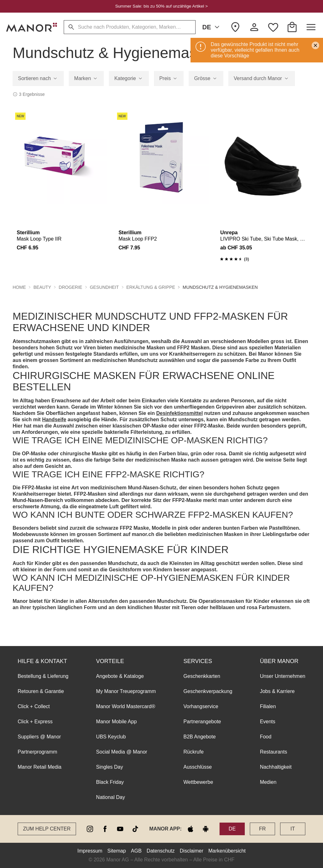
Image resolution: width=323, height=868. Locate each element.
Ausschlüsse (198, 767)
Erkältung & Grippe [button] (151, 287)
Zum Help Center (47, 829)
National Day (111, 797)
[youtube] (120, 829)
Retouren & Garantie (41, 691)
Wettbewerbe (198, 782)
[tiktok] (135, 829)
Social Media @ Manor (122, 752)
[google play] (206, 829)
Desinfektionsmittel (179, 413)
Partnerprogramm (37, 752)
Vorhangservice (201, 706)
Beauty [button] (42, 287)
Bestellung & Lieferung (43, 676)
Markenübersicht (227, 851)
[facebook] (105, 829)
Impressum (90, 851)
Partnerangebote (202, 722)
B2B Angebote (200, 737)
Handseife (54, 419)
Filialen (268, 706)
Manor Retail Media (40, 767)
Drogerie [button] (70, 287)
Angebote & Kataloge (120, 676)
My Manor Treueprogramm (126, 691)
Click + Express (35, 722)
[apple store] (191, 829)
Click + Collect (34, 706)
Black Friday (110, 782)
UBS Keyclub (111, 737)
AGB (136, 851)
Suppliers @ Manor (39, 737)
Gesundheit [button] (104, 287)
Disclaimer (192, 851)
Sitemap (117, 851)
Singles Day (110, 767)
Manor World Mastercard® (126, 706)
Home (19, 287)
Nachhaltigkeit (276, 767)
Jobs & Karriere (277, 691)
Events (268, 722)
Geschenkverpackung (208, 691)
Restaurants (273, 752)
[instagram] (90, 829)
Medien (268, 782)
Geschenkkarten (202, 676)
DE (212, 27)
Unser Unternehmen (283, 676)
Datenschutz (161, 851)
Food (266, 737)
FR (262, 829)
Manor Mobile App (117, 722)
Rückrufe (194, 752)
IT (293, 829)
